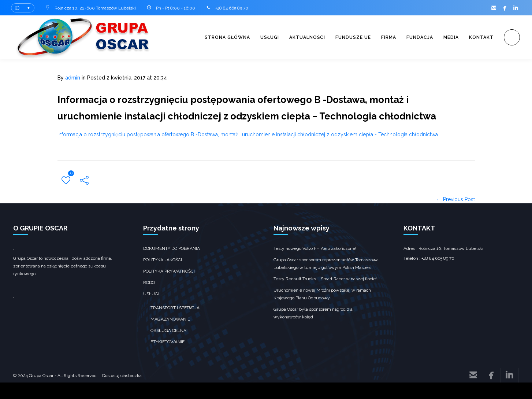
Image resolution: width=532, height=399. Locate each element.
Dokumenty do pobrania (172, 265)
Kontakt (478, 37)
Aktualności (293, 37)
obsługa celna (168, 347)
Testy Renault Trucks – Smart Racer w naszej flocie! (325, 295)
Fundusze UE (341, 37)
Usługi (253, 37)
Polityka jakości (163, 276)
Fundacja (412, 37)
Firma (379, 37)
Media (446, 37)
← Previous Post (456, 216)
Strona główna (209, 37)
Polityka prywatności (169, 288)
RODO (149, 299)
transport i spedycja (175, 324)
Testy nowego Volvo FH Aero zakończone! (315, 265)
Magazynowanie (170, 336)
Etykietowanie (168, 358)
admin (73, 78)
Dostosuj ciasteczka (122, 392)
